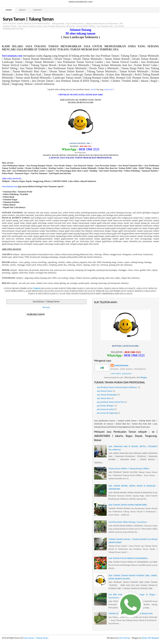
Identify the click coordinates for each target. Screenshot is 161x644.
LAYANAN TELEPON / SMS (80, 143)
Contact (38, 10)
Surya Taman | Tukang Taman (28, 19)
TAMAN (37, 288)
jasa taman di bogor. (105, 406)
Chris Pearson (125, 638)
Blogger (144, 377)
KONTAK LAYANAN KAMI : (126, 346)
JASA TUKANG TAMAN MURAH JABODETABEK (128, 505)
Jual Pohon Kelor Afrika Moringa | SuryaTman (128, 522)
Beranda (46, 307)
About (23, 10)
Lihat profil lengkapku (121, 374)
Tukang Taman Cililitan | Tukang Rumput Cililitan (129, 469)
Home (9, 10)
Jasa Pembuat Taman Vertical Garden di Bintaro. (117, 387)
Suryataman (121, 366)
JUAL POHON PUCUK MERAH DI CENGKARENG (128, 558)
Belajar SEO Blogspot (150, 638)
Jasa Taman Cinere (105, 391)
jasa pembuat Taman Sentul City (110, 402)
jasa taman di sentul (105, 409)
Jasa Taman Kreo (104, 398)
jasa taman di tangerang (107, 413)
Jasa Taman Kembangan (107, 395)
